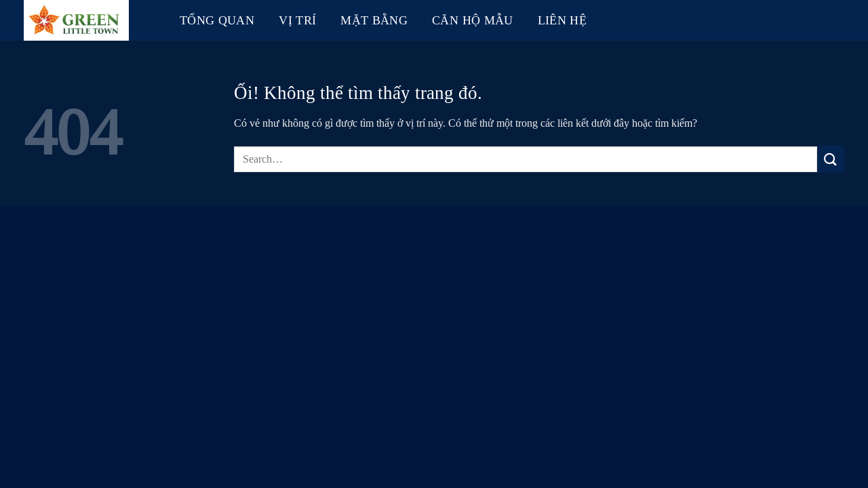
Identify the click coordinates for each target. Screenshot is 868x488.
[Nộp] (831, 159)
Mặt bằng (374, 20)
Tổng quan (217, 20)
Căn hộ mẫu (473, 20)
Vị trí (297, 20)
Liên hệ (562, 20)
